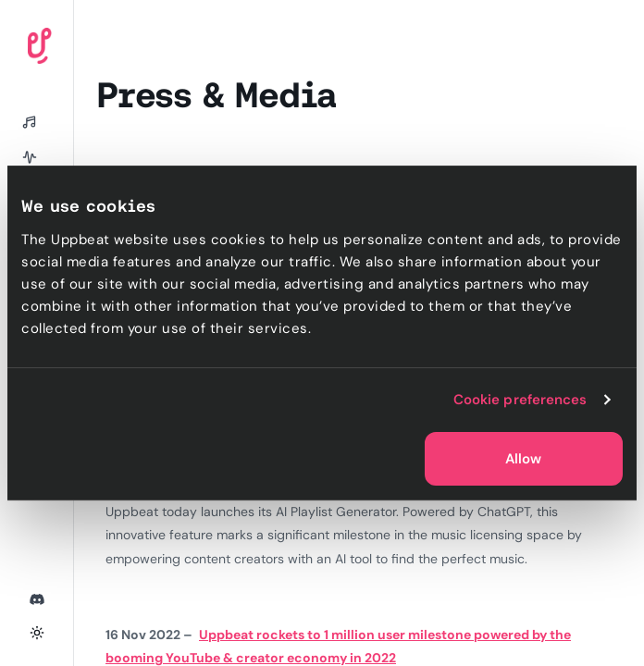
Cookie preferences (520, 400)
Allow (523, 459)
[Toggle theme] (37, 633)
